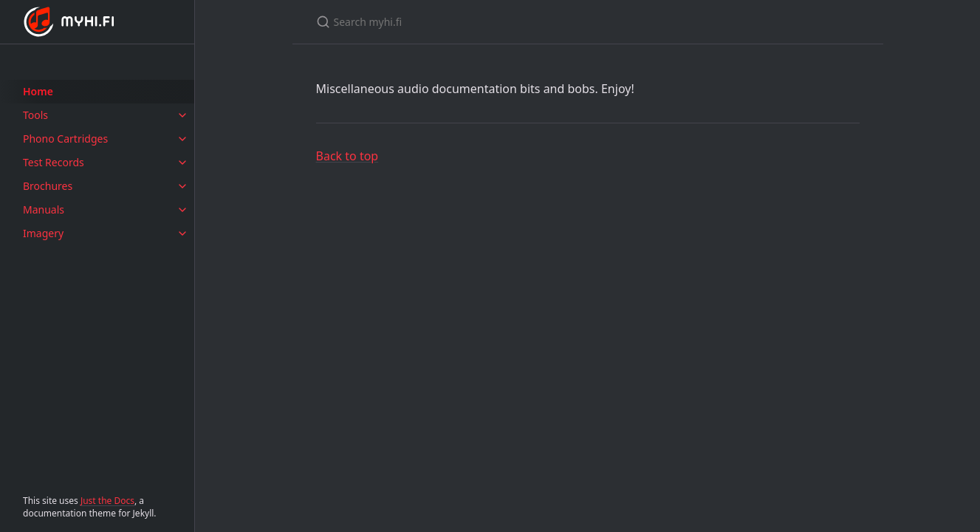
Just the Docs (107, 501)
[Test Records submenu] (182, 163)
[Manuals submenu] (182, 210)
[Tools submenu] (182, 115)
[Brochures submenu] (182, 186)
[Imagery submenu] (182, 233)
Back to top (347, 156)
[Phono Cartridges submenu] (182, 139)
